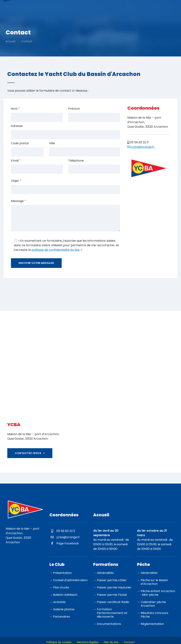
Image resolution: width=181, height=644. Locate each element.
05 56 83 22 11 (138, 142)
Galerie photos (64, 609)
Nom (15, 109)
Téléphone (76, 161)
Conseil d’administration (70, 580)
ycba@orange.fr (141, 147)
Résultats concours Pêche (154, 615)
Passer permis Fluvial (112, 595)
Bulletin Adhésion (65, 595)
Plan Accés (61, 587)
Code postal (20, 143)
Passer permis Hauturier (114, 587)
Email (16, 161)
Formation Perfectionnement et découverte (112, 613)
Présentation (62, 573)
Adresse (17, 126)
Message (18, 201)
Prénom (74, 109)
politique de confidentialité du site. (56, 250)
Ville (52, 143)
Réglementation (152, 624)
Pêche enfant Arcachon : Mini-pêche (158, 593)
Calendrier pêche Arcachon (153, 604)
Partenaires (61, 617)
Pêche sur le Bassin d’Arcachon (154, 582)
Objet (16, 181)
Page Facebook (64, 543)
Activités (59, 602)
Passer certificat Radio (113, 602)
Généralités (105, 573)
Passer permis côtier (112, 580)
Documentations (109, 624)
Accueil (10, 41)
